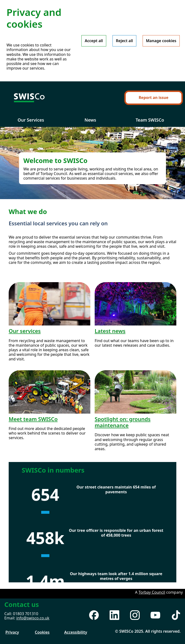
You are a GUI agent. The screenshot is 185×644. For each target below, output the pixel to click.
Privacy (12, 632)
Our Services (31, 120)
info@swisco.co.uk (33, 618)
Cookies (42, 632)
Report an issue (154, 98)
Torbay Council (152, 592)
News (90, 120)
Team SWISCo (150, 120)
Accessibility (76, 632)
